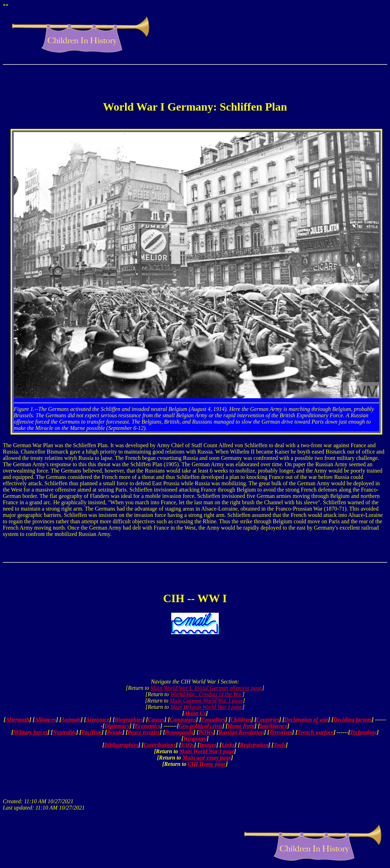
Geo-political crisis (200, 726)
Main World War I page (207, 751)
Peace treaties (144, 732)
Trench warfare (315, 732)
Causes (156, 720)
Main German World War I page (206, 701)
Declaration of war (306, 720)
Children (241, 720)
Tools (280, 745)
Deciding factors (352, 720)
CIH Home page (207, 764)
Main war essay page (207, 758)
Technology (364, 732)
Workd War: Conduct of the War (206, 694)
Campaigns (183, 720)
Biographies (129, 720)
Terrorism (281, 732)
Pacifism (92, 732)
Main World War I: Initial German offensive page (206, 688)
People (114, 732)
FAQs (188, 745)
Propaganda (179, 732)
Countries (268, 720)
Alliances (45, 720)
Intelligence (273, 726)
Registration (254, 745)
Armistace (98, 720)
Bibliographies (121, 745)
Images (208, 745)
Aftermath (18, 720)
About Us (195, 713)
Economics (147, 726)
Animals (71, 720)
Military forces (30, 732)
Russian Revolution (241, 732)
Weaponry (195, 739)
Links (228, 745)
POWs (206, 732)
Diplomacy (117, 726)
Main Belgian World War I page (206, 707)
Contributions (160, 745)
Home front (241, 726)
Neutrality (65, 732)
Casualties (213, 720)
